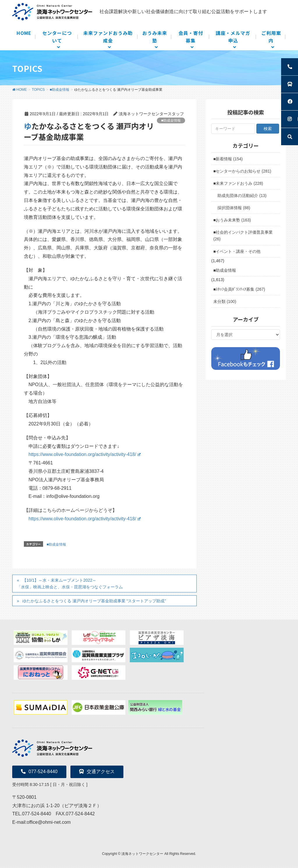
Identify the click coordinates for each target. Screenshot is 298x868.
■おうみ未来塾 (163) (232, 220)
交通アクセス (97, 772)
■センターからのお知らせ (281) (242, 171)
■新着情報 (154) (228, 159)
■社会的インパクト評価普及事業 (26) (243, 236)
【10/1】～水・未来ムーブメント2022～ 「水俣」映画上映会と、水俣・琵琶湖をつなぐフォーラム (70, 584)
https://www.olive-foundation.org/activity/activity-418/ (85, 454)
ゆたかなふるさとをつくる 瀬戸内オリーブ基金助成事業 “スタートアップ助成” (94, 601)
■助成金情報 (171, 120)
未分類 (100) (225, 301)
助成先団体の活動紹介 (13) (242, 196)
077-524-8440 (39, 772)
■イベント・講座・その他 (237, 251)
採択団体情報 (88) (234, 208)
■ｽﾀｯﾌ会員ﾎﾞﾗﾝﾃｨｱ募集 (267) (239, 289)
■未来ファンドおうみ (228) (238, 183)
